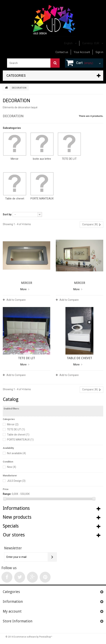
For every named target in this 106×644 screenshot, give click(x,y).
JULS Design (16, 481)
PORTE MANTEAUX (42, 199)
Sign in (99, 52)
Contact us (62, 52)
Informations (16, 508)
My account (12, 611)
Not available (16, 453)
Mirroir (15, 159)
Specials (11, 526)
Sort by (7, 214)
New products (17, 517)
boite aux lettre (42, 159)
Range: (7, 494)
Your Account (82, 52)
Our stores (14, 535)
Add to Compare (16, 300)
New (12, 467)
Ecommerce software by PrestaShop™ (33, 637)
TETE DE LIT (69, 159)
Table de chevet (15, 199)
